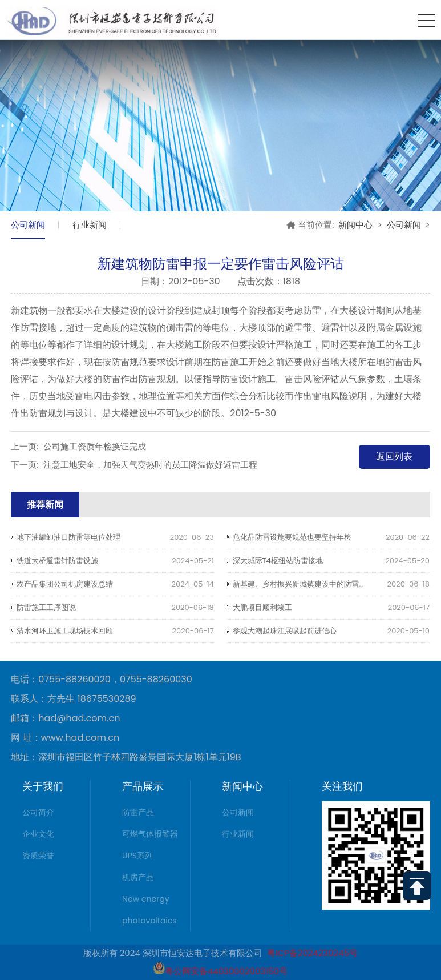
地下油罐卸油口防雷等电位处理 (68, 537)
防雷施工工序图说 (46, 607)
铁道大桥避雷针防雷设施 (57, 561)
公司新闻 (28, 225)
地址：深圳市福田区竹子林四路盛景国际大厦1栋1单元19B (126, 757)
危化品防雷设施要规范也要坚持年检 (292, 537)
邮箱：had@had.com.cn (65, 718)
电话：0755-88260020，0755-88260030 (101, 680)
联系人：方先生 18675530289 (73, 699)
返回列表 (394, 457)
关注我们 (342, 786)
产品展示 (143, 786)
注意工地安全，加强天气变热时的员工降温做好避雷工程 (150, 465)
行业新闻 (90, 225)
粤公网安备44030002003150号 (221, 971)
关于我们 (43, 786)
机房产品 (138, 877)
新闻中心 (355, 225)
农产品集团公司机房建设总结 (65, 584)
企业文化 (38, 834)
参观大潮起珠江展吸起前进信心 (285, 631)
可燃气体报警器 (150, 834)
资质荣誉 (38, 856)
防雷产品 (138, 812)
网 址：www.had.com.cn (65, 738)
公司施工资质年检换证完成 (95, 446)
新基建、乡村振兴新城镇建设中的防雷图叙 (303, 584)
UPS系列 (137, 856)
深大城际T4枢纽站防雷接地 (278, 561)
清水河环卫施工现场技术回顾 (65, 631)
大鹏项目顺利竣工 (262, 607)
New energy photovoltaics (149, 910)
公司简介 (38, 812)
